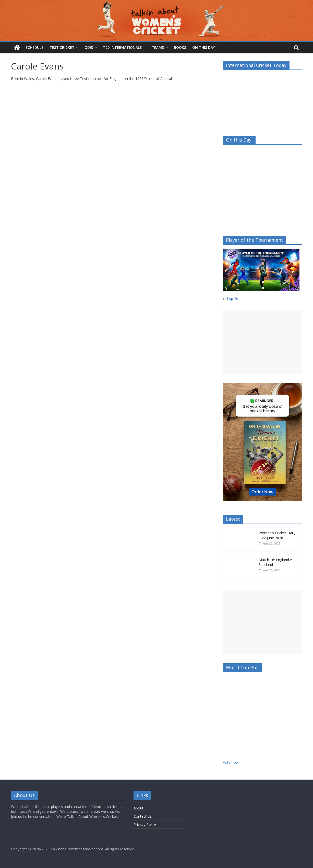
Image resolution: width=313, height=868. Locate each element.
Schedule (34, 47)
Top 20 (232, 299)
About (139, 808)
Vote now (231, 762)
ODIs (89, 47)
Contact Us (143, 816)
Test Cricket (62, 47)
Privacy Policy (145, 824)
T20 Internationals (122, 47)
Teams (158, 47)
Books (180, 47)
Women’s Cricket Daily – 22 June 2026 (277, 535)
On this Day (204, 47)
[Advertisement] (262, 342)
